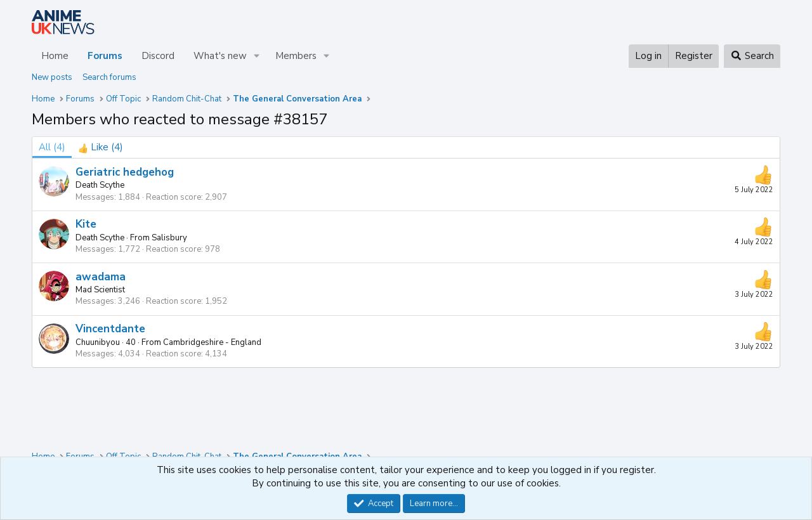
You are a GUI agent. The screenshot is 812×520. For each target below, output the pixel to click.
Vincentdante (110, 329)
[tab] (101, 147)
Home (55, 56)
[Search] (752, 56)
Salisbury (169, 238)
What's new (220, 56)
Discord (158, 56)
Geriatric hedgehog (125, 172)
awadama (101, 277)
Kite (86, 224)
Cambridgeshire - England (212, 342)
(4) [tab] (52, 147)
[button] (257, 56)
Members (296, 56)
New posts (52, 77)
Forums (105, 56)
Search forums (109, 77)
